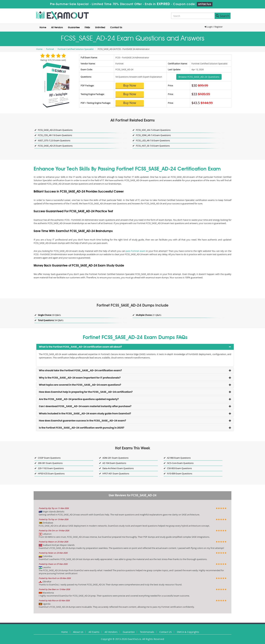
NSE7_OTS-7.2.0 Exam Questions (54, 140)
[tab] (135, 347)
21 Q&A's (149, 315)
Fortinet (50, 49)
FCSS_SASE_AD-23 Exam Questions (55, 130)
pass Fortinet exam (136, 251)
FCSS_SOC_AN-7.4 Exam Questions (153, 130)
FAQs (87, 28)
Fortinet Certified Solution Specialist (76, 49)
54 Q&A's (51, 320)
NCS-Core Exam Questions (180, 463)
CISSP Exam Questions (49, 458)
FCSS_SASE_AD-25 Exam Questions (55, 146)
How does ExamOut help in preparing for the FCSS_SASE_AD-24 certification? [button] (86, 392)
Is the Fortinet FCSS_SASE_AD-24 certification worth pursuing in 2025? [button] (82, 428)
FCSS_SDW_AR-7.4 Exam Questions (153, 135)
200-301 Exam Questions (50, 463)
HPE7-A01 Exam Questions (116, 473)
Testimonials (147, 632)
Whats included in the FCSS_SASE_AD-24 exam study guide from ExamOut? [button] (85, 414)
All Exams (94, 632)
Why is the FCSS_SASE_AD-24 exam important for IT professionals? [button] (80, 378)
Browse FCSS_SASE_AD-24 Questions (199, 77)
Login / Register (214, 27)
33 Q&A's (49, 315)
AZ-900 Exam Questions (179, 458)
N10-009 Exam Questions (180, 473)
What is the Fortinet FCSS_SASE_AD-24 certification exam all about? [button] (80, 347)
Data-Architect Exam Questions (118, 468)
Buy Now (130, 85)
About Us (78, 632)
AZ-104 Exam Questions (114, 463)
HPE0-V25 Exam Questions (51, 473)
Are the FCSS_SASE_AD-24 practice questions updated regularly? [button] (79, 399)
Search (223, 16)
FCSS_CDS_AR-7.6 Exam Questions (55, 135)
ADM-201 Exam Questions (115, 458)
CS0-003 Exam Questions (179, 468)
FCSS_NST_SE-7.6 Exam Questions (153, 146)
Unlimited (100, 28)
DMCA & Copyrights (188, 632)
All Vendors (57, 28)
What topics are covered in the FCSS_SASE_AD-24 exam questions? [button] (80, 385)
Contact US (166, 632)
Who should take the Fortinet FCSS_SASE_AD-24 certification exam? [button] (80, 370)
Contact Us (116, 28)
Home (43, 28)
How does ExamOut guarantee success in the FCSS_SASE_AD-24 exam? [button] (82, 421)
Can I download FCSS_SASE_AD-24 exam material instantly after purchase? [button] (85, 406)
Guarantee (74, 28)
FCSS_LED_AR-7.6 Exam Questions (153, 140)
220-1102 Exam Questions (51, 468)
